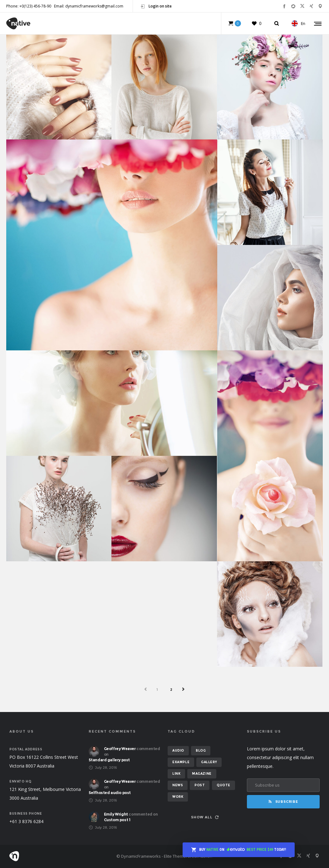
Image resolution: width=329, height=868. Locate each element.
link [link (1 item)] (176, 774)
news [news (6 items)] (178, 785)
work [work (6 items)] (178, 797)
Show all (205, 817)
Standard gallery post (109, 760)
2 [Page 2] (171, 690)
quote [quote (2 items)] (223, 785)
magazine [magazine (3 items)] (202, 774)
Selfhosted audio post (110, 793)
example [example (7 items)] (181, 762)
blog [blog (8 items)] (201, 751)
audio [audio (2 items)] (178, 751)
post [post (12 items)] (200, 785)
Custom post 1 (117, 820)
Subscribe (283, 802)
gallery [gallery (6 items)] (209, 762)
